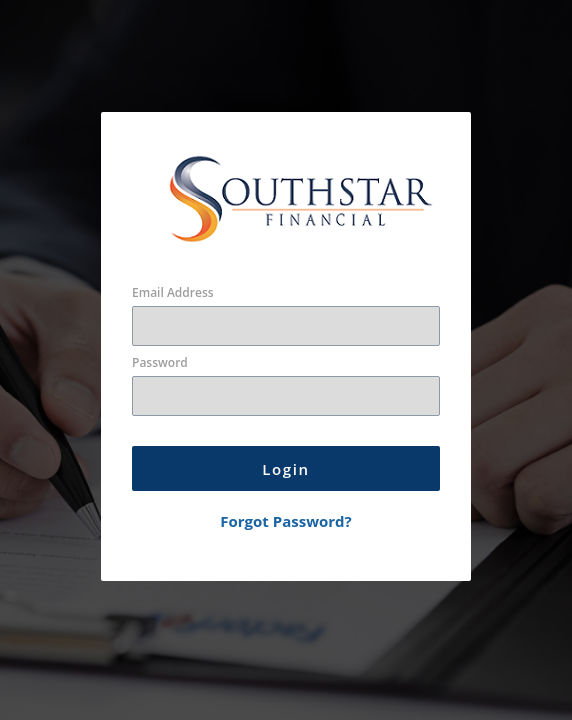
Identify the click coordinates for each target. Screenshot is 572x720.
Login (285, 469)
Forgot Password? (285, 521)
